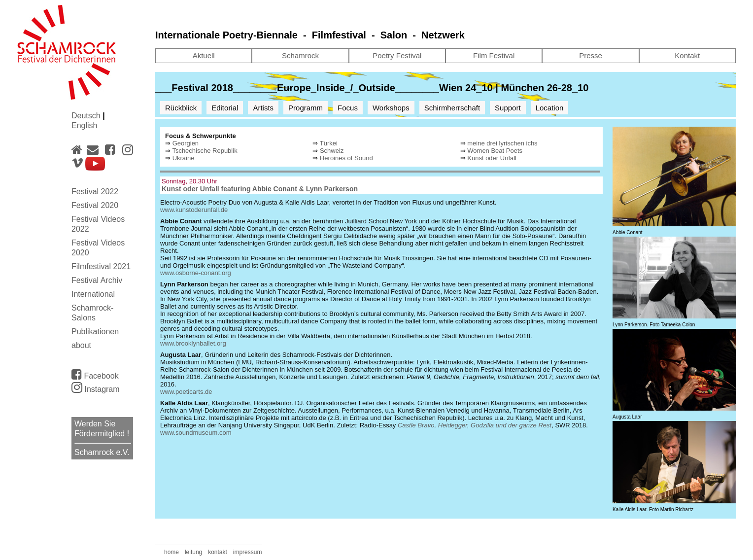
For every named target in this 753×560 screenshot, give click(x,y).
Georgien (186, 143)
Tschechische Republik (205, 151)
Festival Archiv (97, 280)
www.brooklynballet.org (193, 343)
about (81, 345)
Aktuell (204, 55)
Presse (591, 55)
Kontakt (687, 55)
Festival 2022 (95, 192)
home (171, 552)
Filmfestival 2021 (101, 266)
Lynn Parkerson (332, 189)
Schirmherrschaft (452, 108)
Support (508, 108)
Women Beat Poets (495, 151)
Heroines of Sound (346, 158)
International (93, 294)
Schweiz (332, 151)
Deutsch (87, 116)
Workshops (391, 108)
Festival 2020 (95, 205)
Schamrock (300, 55)
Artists (263, 108)
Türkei (329, 143)
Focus (348, 108)
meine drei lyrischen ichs (502, 143)
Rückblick (181, 108)
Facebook (95, 374)
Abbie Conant (275, 189)
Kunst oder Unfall (492, 158)
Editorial (225, 108)
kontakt (218, 552)
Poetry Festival (397, 55)
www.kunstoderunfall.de (194, 210)
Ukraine (184, 158)
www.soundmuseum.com (196, 433)
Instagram (96, 389)
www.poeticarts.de (186, 392)
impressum (248, 552)
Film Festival (494, 55)
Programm (306, 108)
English (84, 125)
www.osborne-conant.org (196, 273)
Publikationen (95, 332)
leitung (193, 552)
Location (550, 108)
